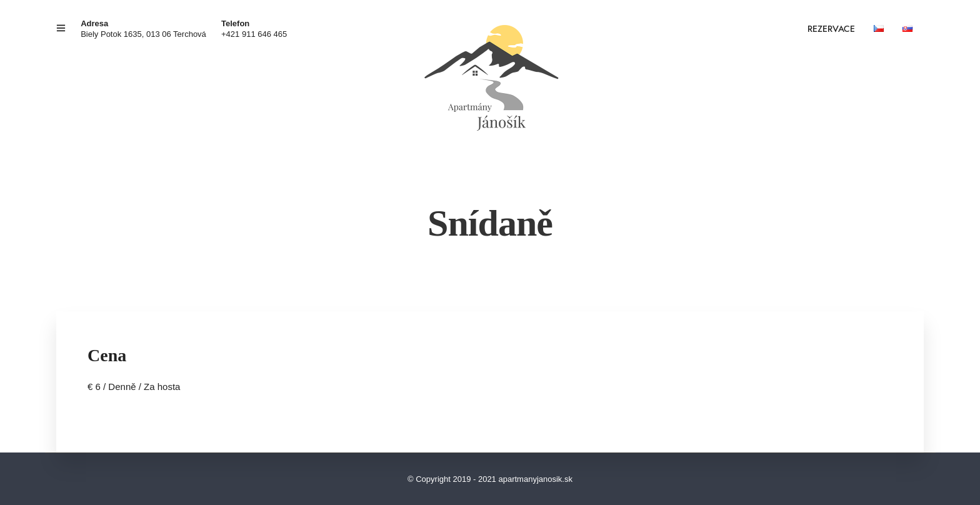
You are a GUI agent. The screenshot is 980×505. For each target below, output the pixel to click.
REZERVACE (831, 29)
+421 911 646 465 (254, 34)
